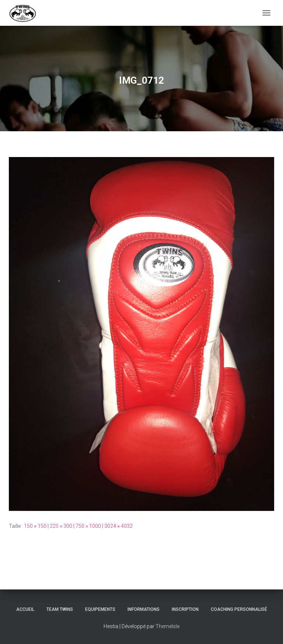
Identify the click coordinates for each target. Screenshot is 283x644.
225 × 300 (61, 526)
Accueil (25, 609)
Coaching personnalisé (239, 609)
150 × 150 (35, 526)
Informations (144, 609)
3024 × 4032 (118, 526)
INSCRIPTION (185, 609)
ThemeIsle (167, 626)
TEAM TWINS (60, 609)
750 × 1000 (88, 526)
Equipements (100, 609)
